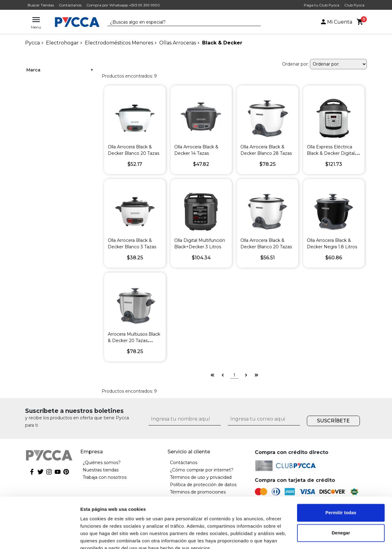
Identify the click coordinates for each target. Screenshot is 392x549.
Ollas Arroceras (178, 43)
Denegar (341, 504)
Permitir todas (341, 484)
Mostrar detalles (98, 537)
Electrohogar (62, 43)
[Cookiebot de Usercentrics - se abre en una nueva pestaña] (40, 537)
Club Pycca (354, 5)
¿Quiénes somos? (102, 463)
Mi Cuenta (336, 22)
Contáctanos (70, 5)
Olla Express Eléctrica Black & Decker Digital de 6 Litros (331, 153)
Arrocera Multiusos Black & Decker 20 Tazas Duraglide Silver (134, 341)
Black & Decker (222, 43)
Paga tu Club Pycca (322, 5)
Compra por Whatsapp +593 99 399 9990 (123, 5)
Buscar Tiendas (41, 5)
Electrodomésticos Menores (119, 43)
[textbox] (179, 22)
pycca (32, 43)
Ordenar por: (295, 64)
